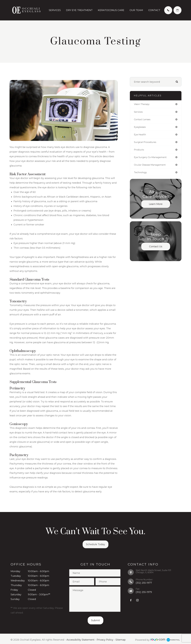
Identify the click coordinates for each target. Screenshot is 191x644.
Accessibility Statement (80, 640)
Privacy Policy (105, 640)
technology (141, 175)
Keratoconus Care (111, 10)
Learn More (156, 207)
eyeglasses (141, 128)
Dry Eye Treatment (79, 10)
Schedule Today (95, 544)
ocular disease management (151, 167)
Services (55, 10)
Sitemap (121, 640)
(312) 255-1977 (144, 583)
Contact (154, 10)
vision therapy (143, 104)
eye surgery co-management (152, 159)
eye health (140, 136)
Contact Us (156, 249)
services (139, 112)
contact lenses (143, 120)
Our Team (136, 10)
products (139, 151)
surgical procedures (146, 143)
